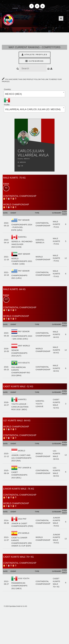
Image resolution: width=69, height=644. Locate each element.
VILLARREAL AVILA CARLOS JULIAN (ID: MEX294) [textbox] (33, 109)
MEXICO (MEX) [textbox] (13, 94)
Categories (34, 61)
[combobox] (34, 94)
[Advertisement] (34, 626)
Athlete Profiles (34, 55)
